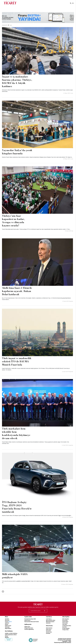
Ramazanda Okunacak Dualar (32, 621)
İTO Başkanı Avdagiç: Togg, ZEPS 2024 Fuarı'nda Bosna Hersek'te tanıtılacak (17, 507)
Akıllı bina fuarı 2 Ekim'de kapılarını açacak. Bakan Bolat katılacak (17, 291)
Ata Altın (64, 626)
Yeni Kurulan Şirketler (9, 638)
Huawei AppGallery (29, 629)
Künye (7, 635)
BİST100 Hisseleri (50, 621)
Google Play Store (29, 628)
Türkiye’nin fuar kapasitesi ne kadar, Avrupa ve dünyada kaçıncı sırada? (13, 221)
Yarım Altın (65, 623)
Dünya (7, 624)
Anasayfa (5, 25)
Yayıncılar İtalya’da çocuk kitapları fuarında (17, 152)
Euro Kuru (48, 630)
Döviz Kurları (49, 628)
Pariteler (48, 633)
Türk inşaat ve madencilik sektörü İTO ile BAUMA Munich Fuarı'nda (17, 361)
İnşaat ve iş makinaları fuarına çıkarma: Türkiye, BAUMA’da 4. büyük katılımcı (17, 81)
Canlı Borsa (49, 619)
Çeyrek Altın (65, 621)
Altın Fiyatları (65, 619)
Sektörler (48, 623)
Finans (9, 621)
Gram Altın (65, 620)
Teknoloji (7, 626)
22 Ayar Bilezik (66, 628)
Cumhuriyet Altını (66, 625)
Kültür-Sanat (8, 625)
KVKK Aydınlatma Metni (11, 634)
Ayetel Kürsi (27, 620)
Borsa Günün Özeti (51, 620)
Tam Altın (64, 624)
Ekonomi (7, 620)
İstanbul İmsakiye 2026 (30, 619)
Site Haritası (68, 642)
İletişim (7, 636)
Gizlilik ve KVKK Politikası (11, 633)
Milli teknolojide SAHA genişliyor (15, 576)
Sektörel (7, 623)
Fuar (11, 25)
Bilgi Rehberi (8, 628)
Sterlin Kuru (49, 631)
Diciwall (62, 642)
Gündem (7, 619)
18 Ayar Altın (65, 629)
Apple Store (27, 626)
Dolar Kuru (49, 629)
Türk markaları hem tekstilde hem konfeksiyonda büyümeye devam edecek (16, 433)
